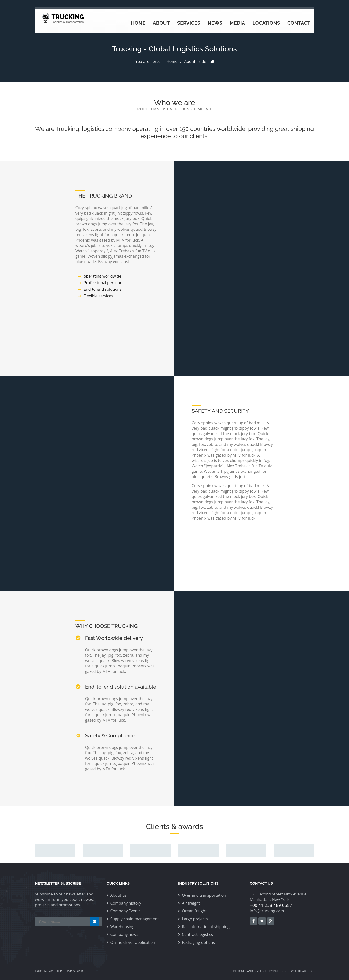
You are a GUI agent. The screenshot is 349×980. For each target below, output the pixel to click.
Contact (299, 23)
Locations (266, 23)
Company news (124, 934)
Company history (126, 903)
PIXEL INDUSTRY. (284, 971)
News (215, 23)
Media (237, 23)
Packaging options (198, 942)
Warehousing (122, 927)
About (161, 23)
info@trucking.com (267, 911)
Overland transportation (204, 895)
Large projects (195, 919)
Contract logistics (197, 934)
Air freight (191, 903)
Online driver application (133, 942)
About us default (199, 61)
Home (138, 23)
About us (119, 895)
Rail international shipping (206, 927)
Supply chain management (135, 919)
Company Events (126, 911)
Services (189, 23)
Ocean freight (194, 911)
